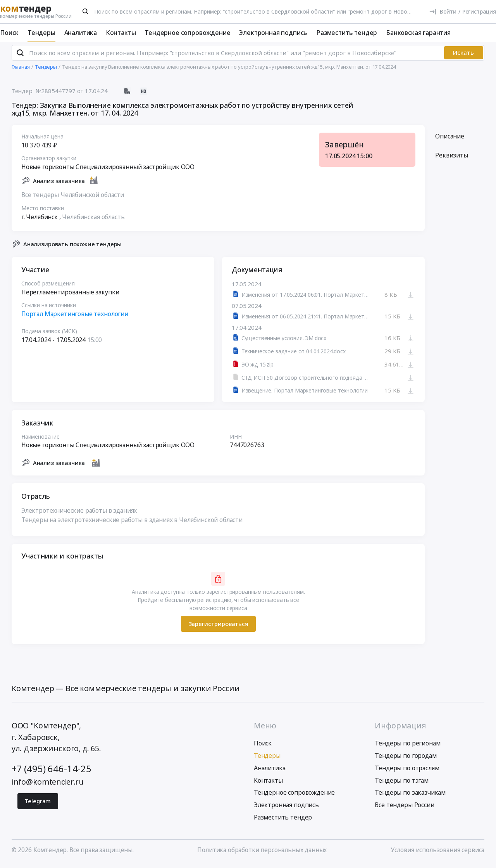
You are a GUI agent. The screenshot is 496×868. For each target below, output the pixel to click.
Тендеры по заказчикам (410, 796)
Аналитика (81, 33)
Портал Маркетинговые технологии (75, 317)
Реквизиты (452, 159)
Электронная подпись (273, 33)
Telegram (38, 804)
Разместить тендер (347, 33)
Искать (463, 56)
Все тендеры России (404, 808)
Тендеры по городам (406, 759)
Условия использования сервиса (437, 853)
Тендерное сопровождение (187, 33)
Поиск (9, 33)
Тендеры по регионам (407, 747)
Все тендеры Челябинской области (73, 198)
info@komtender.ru (48, 785)
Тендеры (41, 33)
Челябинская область (93, 220)
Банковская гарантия (418, 33)
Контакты (121, 33)
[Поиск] (86, 11)
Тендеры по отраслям (407, 771)
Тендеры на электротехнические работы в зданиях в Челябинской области (132, 523)
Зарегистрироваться (218, 627)
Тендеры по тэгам (401, 783)
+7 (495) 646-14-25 (52, 772)
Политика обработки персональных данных (262, 853)
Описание (450, 139)
